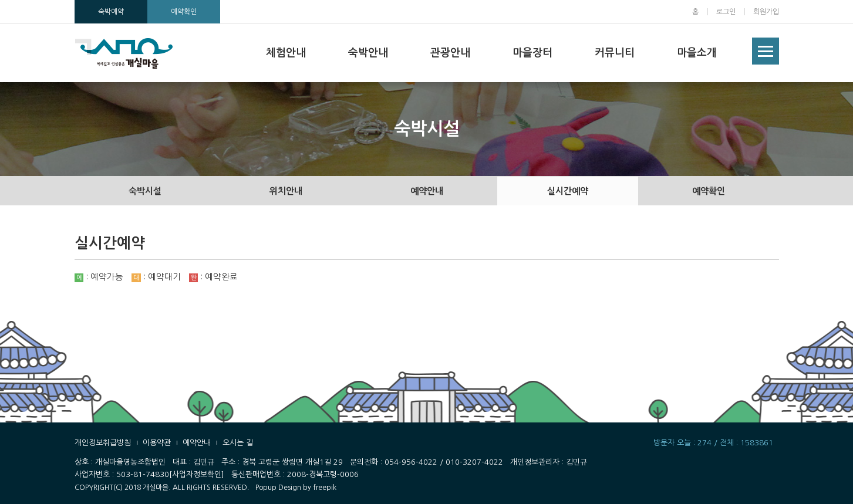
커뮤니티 (615, 53)
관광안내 (450, 53)
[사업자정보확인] (197, 474)
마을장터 (532, 53)
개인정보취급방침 (103, 443)
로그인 (726, 12)
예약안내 (427, 191)
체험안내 (286, 53)
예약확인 (184, 12)
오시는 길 (238, 443)
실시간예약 (568, 191)
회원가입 (766, 12)
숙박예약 (111, 12)
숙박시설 (145, 191)
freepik (325, 488)
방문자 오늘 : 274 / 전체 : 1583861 (713, 443)
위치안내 (286, 191)
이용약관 (157, 443)
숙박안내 (368, 53)
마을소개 (697, 53)
